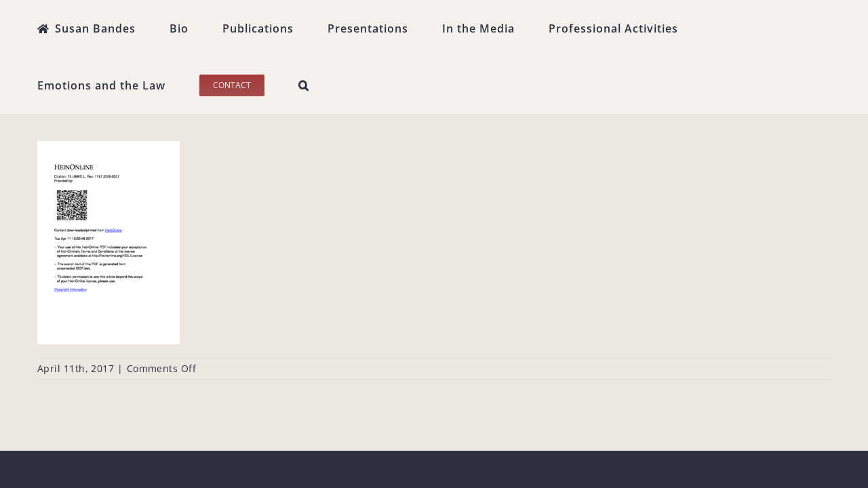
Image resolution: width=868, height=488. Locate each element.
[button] (825, 28)
